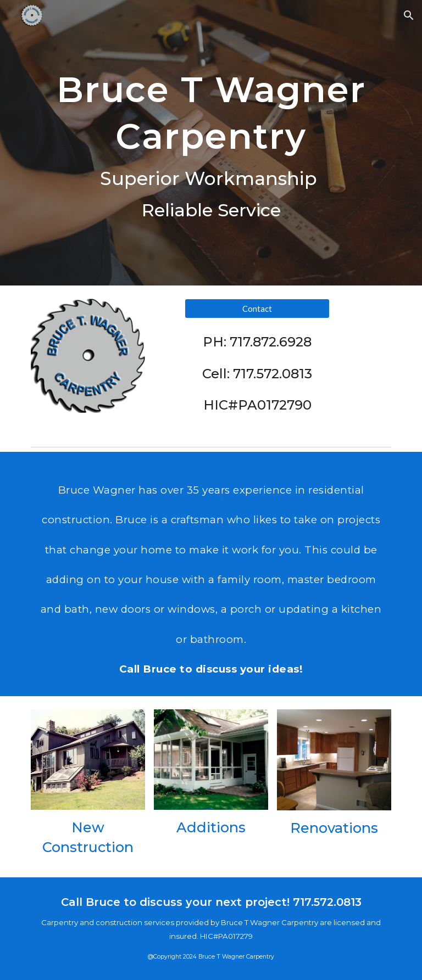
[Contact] (257, 309)
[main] (211, 143)
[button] (409, 15)
